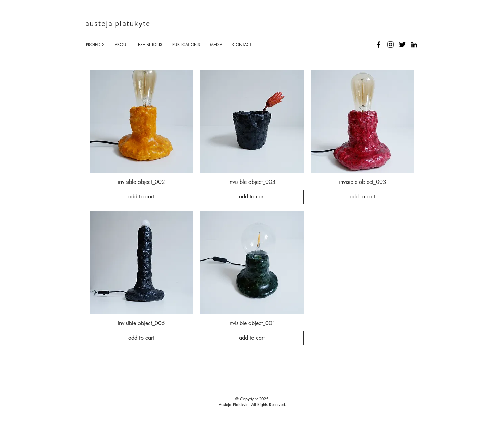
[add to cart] (142, 197)
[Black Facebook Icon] (379, 45)
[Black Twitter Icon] (402, 45)
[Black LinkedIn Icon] (414, 45)
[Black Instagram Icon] (390, 45)
